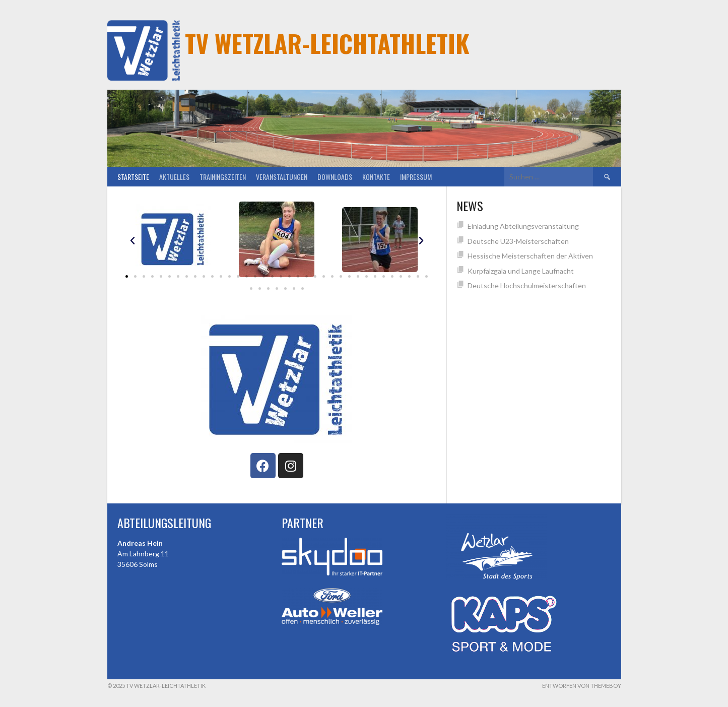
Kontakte (376, 177)
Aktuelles (174, 177)
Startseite (133, 177)
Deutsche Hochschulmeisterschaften (527, 285)
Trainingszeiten (223, 177)
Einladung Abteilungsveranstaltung (523, 226)
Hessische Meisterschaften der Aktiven (530, 256)
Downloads (335, 177)
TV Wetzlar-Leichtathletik (327, 43)
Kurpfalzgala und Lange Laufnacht (521, 271)
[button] (127, 276)
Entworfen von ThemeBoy (582, 686)
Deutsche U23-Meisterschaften (518, 241)
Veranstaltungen (282, 177)
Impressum (416, 177)
